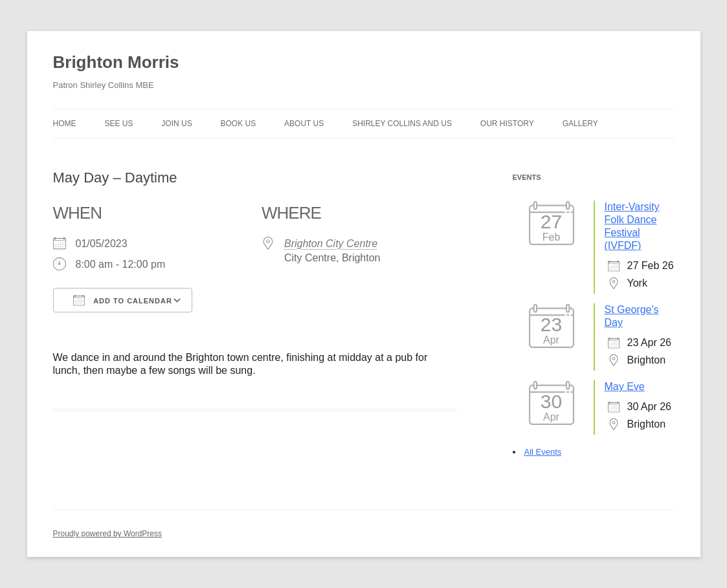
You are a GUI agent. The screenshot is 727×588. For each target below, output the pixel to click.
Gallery (580, 124)
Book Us (239, 124)
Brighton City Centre (331, 244)
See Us (118, 124)
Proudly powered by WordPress (108, 534)
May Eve (625, 387)
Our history (507, 124)
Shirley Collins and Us (402, 124)
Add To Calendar (123, 300)
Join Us (176, 124)
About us (304, 124)
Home (65, 124)
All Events (543, 452)
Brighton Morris (116, 62)
